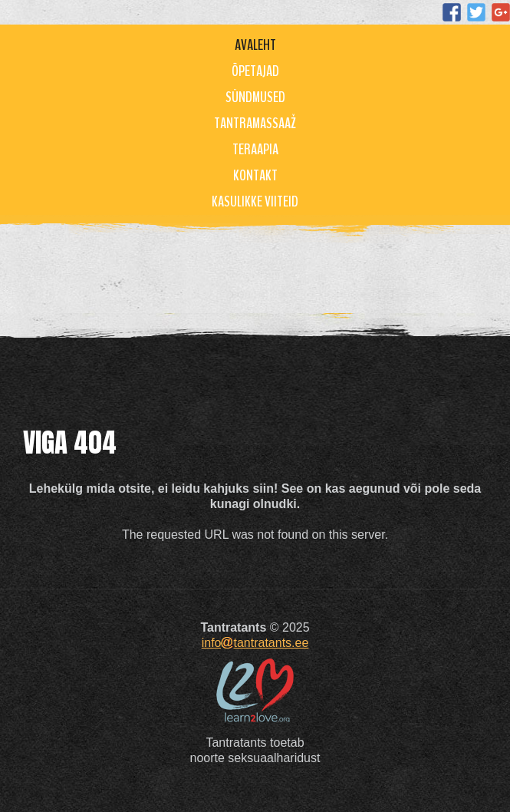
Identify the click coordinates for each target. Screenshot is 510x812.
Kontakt (255, 175)
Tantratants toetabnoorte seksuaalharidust (255, 750)
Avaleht (255, 45)
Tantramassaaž (255, 123)
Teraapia (255, 149)
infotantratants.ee (255, 643)
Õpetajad (255, 71)
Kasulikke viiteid (255, 201)
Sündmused (255, 97)
